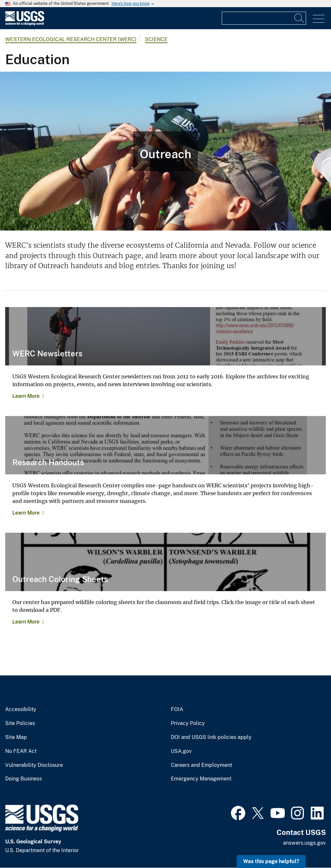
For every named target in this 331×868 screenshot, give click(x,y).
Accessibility (21, 709)
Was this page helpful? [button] (271, 861)
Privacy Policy (188, 723)
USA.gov (181, 751)
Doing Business (24, 779)
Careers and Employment (201, 765)
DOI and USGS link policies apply (211, 737)
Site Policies (20, 723)
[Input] (264, 18)
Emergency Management (201, 779)
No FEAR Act (21, 751)
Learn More (26, 396)
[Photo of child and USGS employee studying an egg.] (165, 151)
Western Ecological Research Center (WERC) (71, 39)
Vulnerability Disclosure (34, 765)
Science (156, 39)
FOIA (177, 709)
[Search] (300, 18)
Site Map (16, 737)
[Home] (25, 24)
